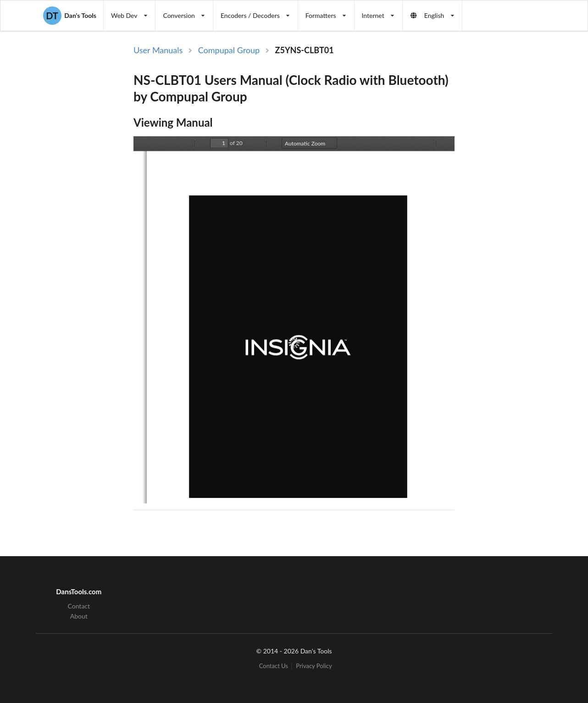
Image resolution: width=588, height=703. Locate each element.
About (79, 616)
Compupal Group (229, 50)
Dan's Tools (70, 16)
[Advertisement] (507, 194)
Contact (79, 606)
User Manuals (158, 50)
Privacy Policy (314, 666)
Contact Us (274, 666)
